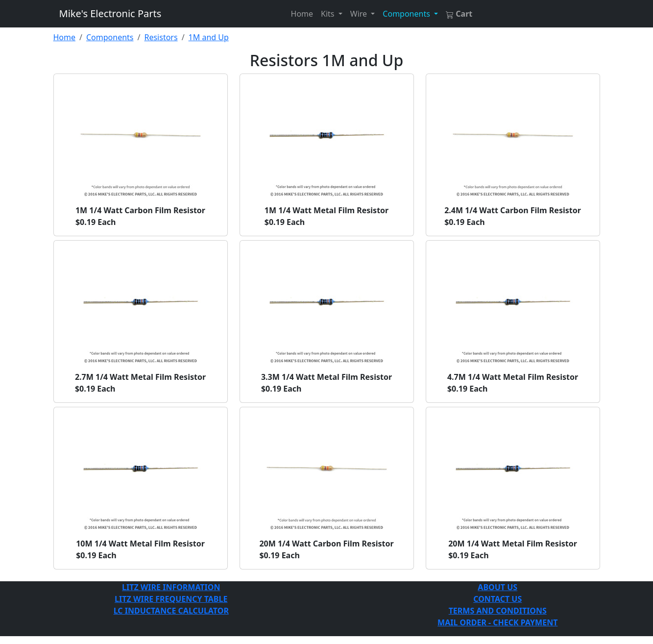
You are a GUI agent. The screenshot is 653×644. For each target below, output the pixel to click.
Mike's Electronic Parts (110, 13)
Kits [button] (329, 14)
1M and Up (209, 37)
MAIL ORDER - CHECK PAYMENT (497, 622)
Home (302, 14)
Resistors (161, 37)
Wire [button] (360, 14)
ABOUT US (497, 587)
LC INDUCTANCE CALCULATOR (171, 611)
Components (110, 37)
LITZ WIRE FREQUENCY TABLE (171, 599)
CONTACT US (497, 599)
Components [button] (407, 14)
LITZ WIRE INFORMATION (171, 587)
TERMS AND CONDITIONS (498, 611)
